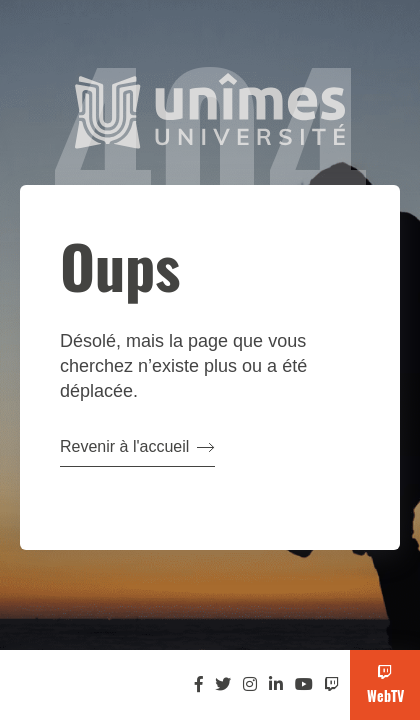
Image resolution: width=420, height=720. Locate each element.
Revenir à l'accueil (137, 446)
